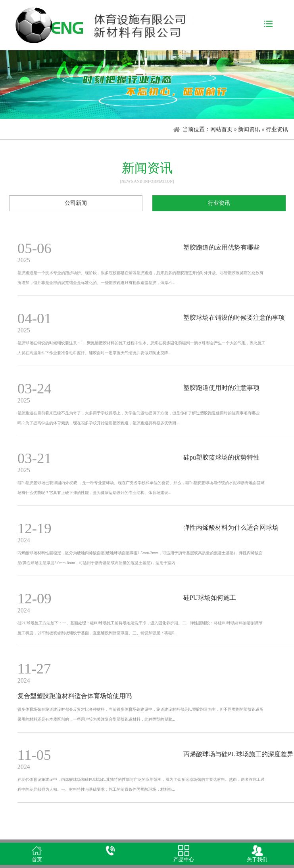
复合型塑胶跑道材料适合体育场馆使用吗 (75, 696)
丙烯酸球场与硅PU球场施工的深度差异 (238, 754)
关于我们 (257, 860)
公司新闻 (76, 203)
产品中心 (184, 860)
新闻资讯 (249, 129)
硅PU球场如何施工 (209, 598)
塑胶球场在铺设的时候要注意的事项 (234, 318)
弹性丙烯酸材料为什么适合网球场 (231, 527)
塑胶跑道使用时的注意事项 (221, 388)
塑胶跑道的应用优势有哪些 (221, 247)
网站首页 (221, 129)
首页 (37, 860)
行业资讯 (219, 203)
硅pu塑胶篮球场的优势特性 (221, 457)
